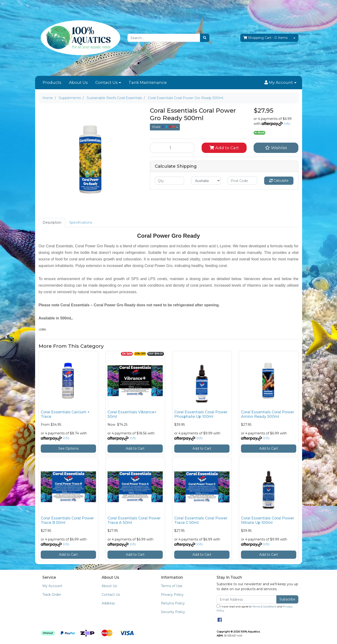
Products (52, 82)
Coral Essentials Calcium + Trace (65, 414)
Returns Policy (173, 603)
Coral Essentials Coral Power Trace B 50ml (67, 520)
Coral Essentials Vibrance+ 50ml (132, 414)
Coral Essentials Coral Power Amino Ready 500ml (268, 414)
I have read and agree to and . (255, 608)
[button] (280, 83)
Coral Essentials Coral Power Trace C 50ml (201, 520)
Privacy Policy (172, 595)
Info (287, 124)
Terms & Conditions (264, 607)
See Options (68, 448)
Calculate (279, 181)
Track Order (52, 595)
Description (52, 222)
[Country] (206, 181)
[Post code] (242, 181)
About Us (78, 82)
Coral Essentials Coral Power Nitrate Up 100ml (268, 520)
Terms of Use (172, 586)
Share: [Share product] (164, 127)
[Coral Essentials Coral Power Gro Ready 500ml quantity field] (172, 148)
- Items (265, 38)
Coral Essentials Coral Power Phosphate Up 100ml (201, 414)
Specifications (81, 222)
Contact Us (107, 82)
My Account (52, 586)
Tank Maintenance (148, 82)
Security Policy (173, 612)
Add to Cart (224, 148)
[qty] (170, 181)
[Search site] (205, 38)
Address (108, 603)
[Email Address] (247, 599)
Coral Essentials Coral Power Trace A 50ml (134, 520)
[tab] (52, 223)
